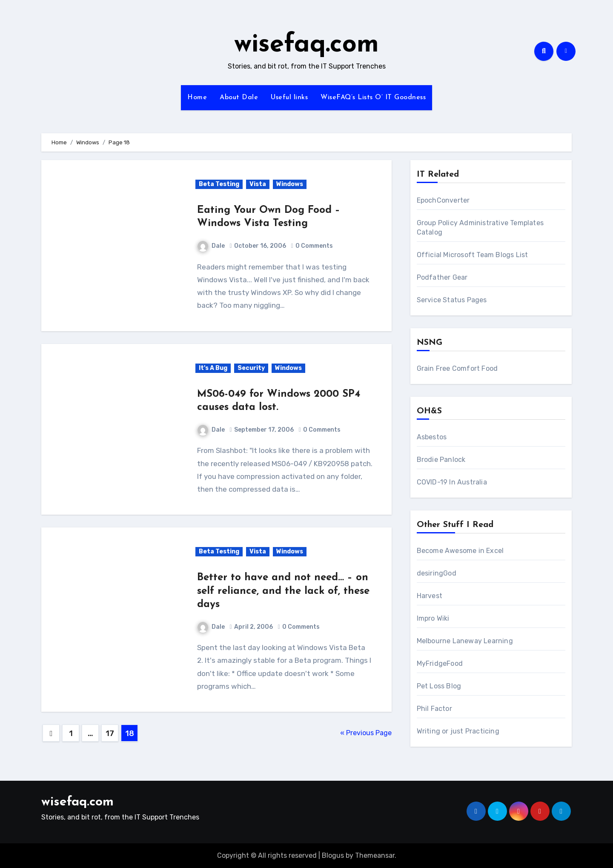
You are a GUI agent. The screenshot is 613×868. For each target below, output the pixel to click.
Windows (290, 184)
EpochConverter (443, 200)
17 (110, 733)
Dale (211, 246)
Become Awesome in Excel (460, 551)
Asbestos (432, 437)
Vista (258, 184)
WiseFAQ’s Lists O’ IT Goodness (373, 97)
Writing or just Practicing (458, 731)
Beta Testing (219, 184)
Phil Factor (434, 709)
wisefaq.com (306, 45)
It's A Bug (213, 368)
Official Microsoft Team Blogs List (473, 255)
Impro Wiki (433, 618)
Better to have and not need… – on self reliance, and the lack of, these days (283, 591)
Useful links (289, 97)
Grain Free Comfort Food (457, 368)
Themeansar (375, 855)
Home (197, 97)
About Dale (239, 97)
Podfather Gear (442, 277)
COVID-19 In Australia (452, 482)
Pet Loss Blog (439, 686)
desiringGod (437, 573)
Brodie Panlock (441, 460)
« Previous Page (366, 733)
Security (251, 368)
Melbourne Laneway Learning (465, 641)
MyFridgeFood (440, 663)
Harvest (430, 596)
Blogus (333, 855)
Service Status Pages (452, 300)
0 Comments (314, 246)
